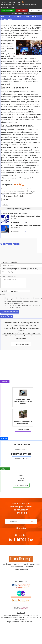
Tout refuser (22, 10)
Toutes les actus (21, 344)
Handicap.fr (20, 617)
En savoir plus (21, 485)
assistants (20, 303)
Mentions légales (17, 567)
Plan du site (6, 564)
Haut (25, 619)
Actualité (5, 204)
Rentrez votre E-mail (22, 518)
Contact (17, 564)
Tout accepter (8, 10)
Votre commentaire (8, 277)
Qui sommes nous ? (22, 569)
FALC (25, 94)
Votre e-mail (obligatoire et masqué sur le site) (19, 269)
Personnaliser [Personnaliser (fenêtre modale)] (35, 10)
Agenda (21, 475)
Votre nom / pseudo (9, 262)
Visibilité (4, 291)
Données (30, 567)
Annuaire (21, 481)
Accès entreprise (21, 459)
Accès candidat (20, 449)
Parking (21, 478)
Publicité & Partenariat (32, 564)
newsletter (22, 510)
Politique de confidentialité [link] (21, 13)
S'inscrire (21, 528)
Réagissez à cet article (15, 196)
